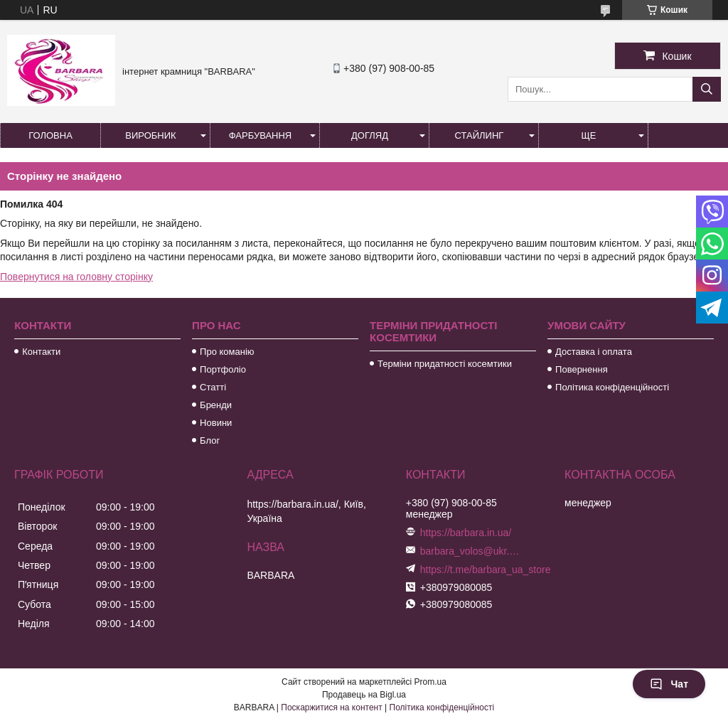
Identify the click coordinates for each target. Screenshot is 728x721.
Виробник (150, 135)
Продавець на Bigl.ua (364, 695)
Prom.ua (430, 682)
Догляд (370, 135)
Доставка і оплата (594, 352)
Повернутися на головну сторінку (76, 277)
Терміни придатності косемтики (445, 364)
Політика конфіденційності (612, 387)
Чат (669, 684)
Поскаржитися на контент (331, 707)
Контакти (41, 352)
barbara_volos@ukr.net (470, 551)
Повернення (582, 369)
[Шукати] (707, 89)
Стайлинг (480, 135)
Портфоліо (223, 369)
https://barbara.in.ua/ (466, 533)
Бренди (216, 405)
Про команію (227, 352)
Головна (50, 135)
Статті (213, 387)
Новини (216, 423)
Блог (210, 440)
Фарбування (261, 135)
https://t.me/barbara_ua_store (486, 570)
